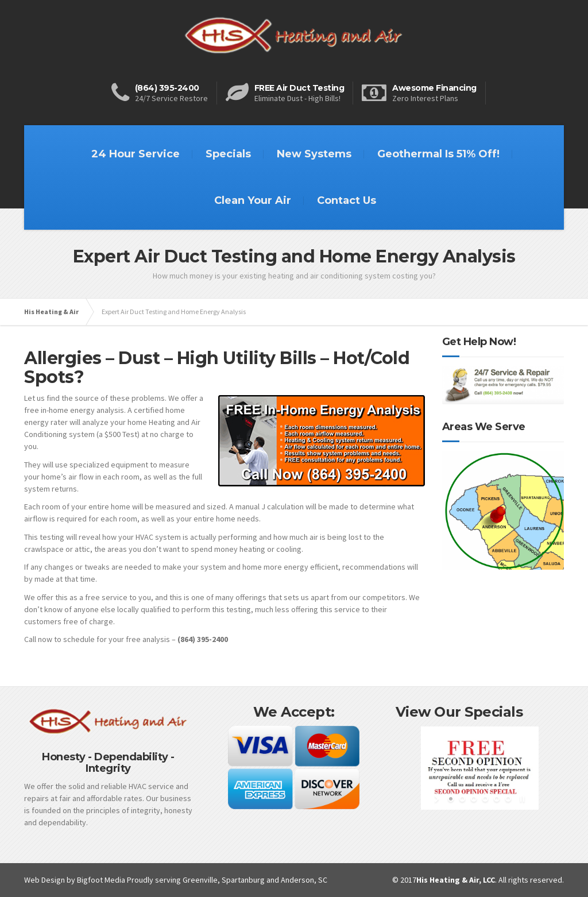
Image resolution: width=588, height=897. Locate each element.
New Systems (314, 154)
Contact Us (347, 200)
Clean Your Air (253, 200)
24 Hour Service (136, 154)
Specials (228, 154)
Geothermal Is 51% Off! (438, 154)
